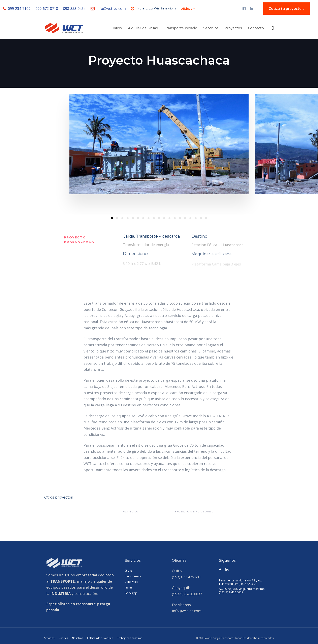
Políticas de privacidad (100, 638)
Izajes (129, 587)
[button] (188, 9)
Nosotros (77, 638)
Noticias (63, 638)
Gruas (129, 570)
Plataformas (133, 576)
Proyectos (131, 512)
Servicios (49, 638)
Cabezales (131, 582)
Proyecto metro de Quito (195, 512)
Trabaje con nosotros (130, 638)
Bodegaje (131, 593)
